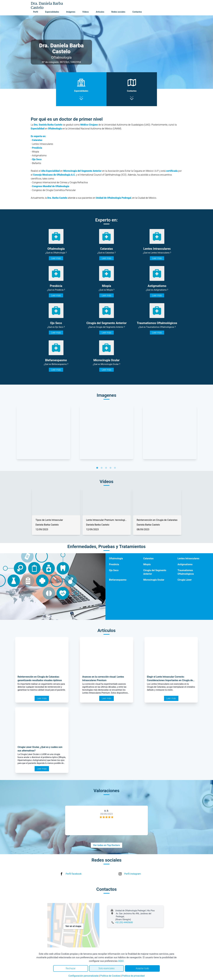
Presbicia (114, 564)
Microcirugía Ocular (154, 580)
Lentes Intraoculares (188, 558)
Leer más (56, 258)
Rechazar (71, 968)
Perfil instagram (133, 874)
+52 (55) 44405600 (124, 922)
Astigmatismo (185, 564)
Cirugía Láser (185, 580)
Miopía (147, 564)
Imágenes (71, 12)
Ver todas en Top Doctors (106, 845)
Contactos (137, 12)
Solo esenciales (107, 968)
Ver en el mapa (73, 926)
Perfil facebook (74, 874)
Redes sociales (118, 12)
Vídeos (86, 12)
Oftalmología (116, 558)
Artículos (100, 12)
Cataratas (148, 558)
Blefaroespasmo (118, 580)
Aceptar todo (142, 968)
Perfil (36, 12)
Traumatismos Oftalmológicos (186, 572)
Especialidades (52, 12)
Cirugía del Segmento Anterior (155, 572)
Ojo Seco (114, 570)
